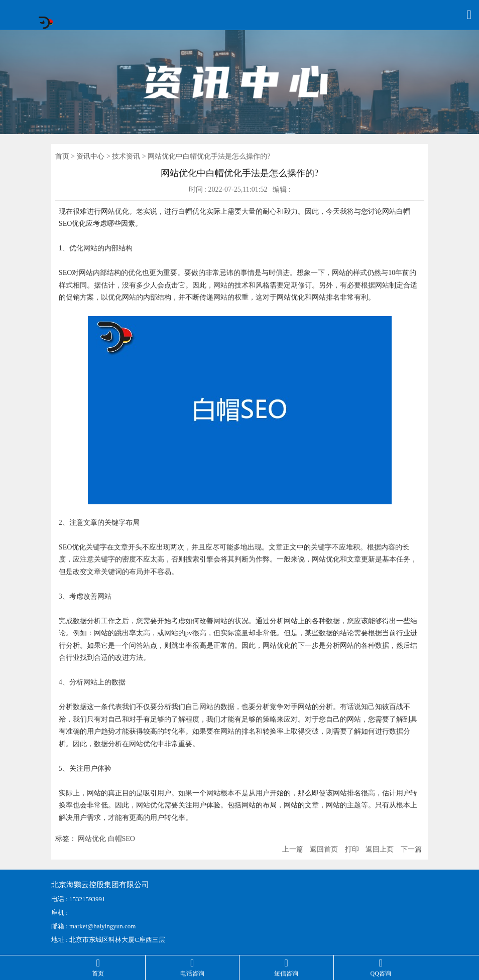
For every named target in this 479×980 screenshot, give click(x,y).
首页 (62, 156)
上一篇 (293, 849)
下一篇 (411, 849)
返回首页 (324, 849)
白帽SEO (122, 839)
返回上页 (380, 849)
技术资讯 (126, 156)
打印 (352, 849)
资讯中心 (90, 156)
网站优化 (92, 839)
